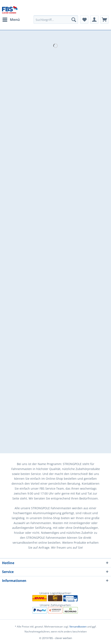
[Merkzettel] (84, 20)
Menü (11, 19)
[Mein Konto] (94, 20)
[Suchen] (74, 20)
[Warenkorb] (104, 20)
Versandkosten (78, 627)
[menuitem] (11, 20)
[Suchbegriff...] (56, 20)
